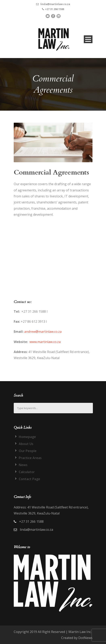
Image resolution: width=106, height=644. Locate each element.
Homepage (27, 437)
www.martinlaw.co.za (45, 342)
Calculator (27, 472)
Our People (28, 451)
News (23, 465)
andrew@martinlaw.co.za (43, 332)
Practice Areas (30, 458)
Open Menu (88, 39)
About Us (26, 444)
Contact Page (29, 479)
